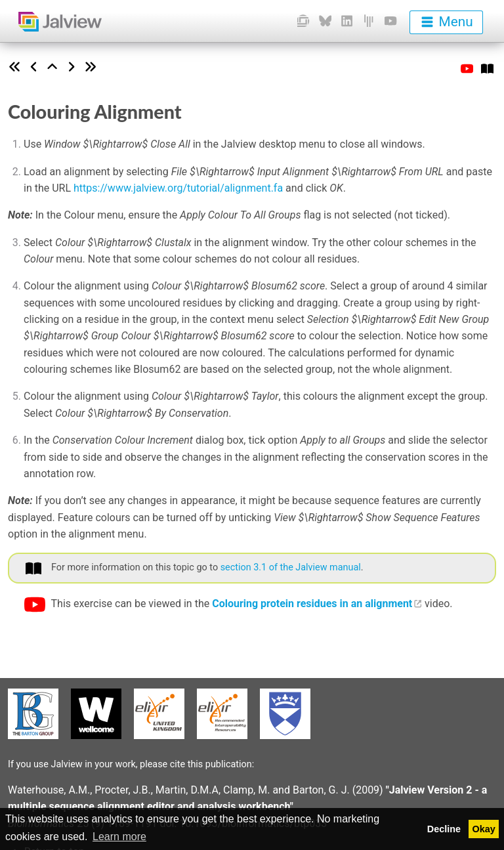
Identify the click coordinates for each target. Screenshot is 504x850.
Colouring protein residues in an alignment (312, 604)
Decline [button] (444, 829)
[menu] (446, 22)
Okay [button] (484, 829)
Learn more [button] (119, 837)
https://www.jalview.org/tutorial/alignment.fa (178, 188)
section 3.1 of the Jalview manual (291, 567)
